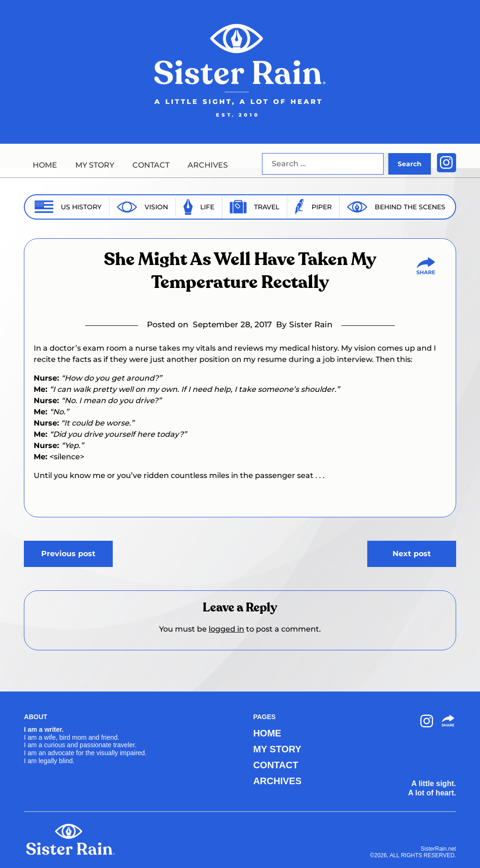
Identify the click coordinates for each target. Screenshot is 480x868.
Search (410, 164)
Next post (412, 554)
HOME (45, 165)
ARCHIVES (208, 165)
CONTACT (151, 165)
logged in (226, 629)
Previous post (68, 554)
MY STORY (95, 165)
